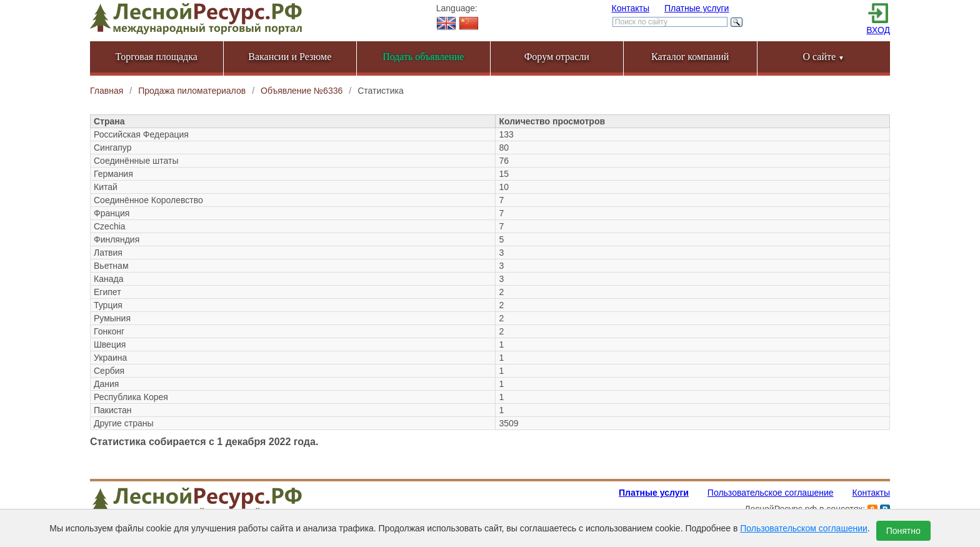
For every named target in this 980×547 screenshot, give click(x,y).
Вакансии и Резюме (290, 57)
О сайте (823, 57)
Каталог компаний (690, 57)
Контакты (631, 8)
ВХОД (878, 30)
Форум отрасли (557, 57)
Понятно (903, 531)
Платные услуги (697, 8)
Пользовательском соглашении (804, 528)
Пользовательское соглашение (771, 493)
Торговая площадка (157, 57)
